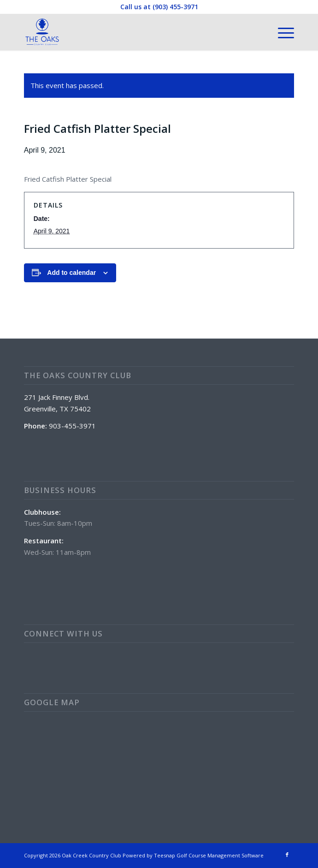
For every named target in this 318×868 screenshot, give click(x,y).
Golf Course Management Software (220, 855)
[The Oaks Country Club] (132, 32)
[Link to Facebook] (287, 855)
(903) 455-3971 (175, 7)
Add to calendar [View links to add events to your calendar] (71, 273)
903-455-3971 (72, 426)
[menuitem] (281, 32)
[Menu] (281, 32)
